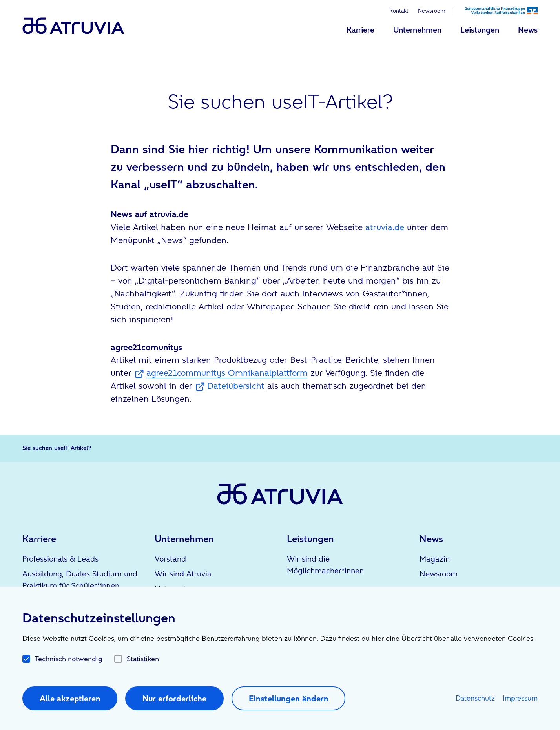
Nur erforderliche (174, 698)
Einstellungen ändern (289, 698)
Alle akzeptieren (70, 698)
